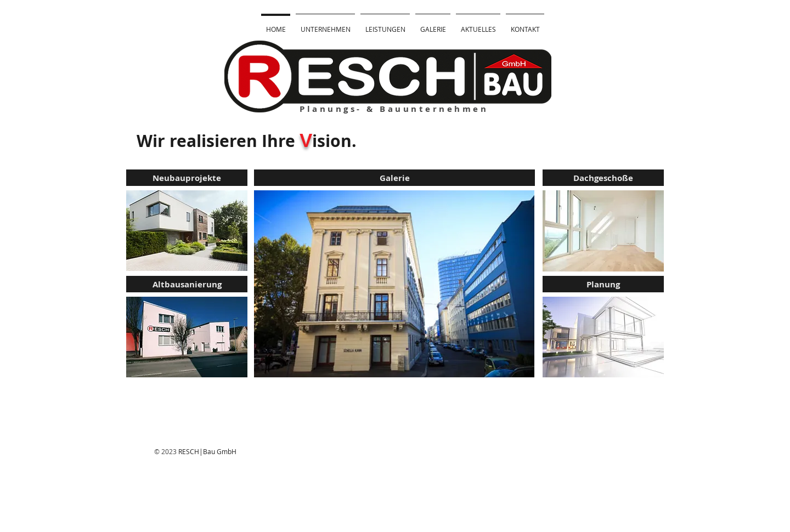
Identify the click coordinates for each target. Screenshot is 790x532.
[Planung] (603, 284)
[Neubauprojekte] (187, 178)
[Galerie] (394, 178)
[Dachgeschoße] (603, 178)
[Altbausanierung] (187, 284)
